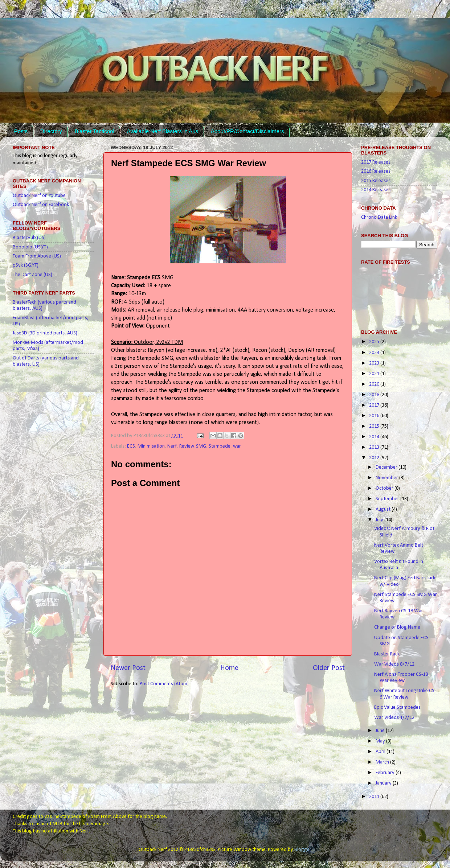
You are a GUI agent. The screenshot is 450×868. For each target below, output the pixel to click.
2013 (375, 447)
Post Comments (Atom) (164, 684)
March (383, 762)
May (381, 741)
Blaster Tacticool (95, 131)
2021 (375, 374)
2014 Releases (376, 190)
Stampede (220, 446)
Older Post (329, 668)
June (381, 731)
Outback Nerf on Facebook (41, 205)
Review (187, 446)
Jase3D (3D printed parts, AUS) (45, 333)
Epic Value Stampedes (397, 707)
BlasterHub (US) (29, 238)
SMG (201, 446)
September (388, 499)
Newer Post (128, 668)
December (387, 467)
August (384, 509)
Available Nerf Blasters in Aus (162, 131)
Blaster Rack (387, 654)
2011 (375, 797)
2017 (375, 405)
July (380, 520)
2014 (375, 437)
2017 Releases (376, 162)
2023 (375, 363)
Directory (51, 131)
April (381, 752)
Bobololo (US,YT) (30, 247)
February (386, 773)
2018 (375, 395)
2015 (375, 426)
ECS (131, 446)
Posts (21, 131)
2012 (375, 458)
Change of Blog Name (397, 627)
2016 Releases (376, 171)
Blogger (303, 850)
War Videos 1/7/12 (394, 718)
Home (229, 668)
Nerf (172, 446)
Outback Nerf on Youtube (39, 196)
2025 (375, 342)
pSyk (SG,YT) (26, 265)
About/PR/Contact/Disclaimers (247, 131)
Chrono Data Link (379, 217)
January (384, 783)
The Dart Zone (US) (32, 275)
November (387, 478)
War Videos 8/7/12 (394, 664)
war (237, 446)
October (385, 488)
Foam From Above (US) (37, 256)
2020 (375, 384)
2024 (375, 353)
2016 (375, 416)
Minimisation (151, 446)
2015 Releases (376, 181)
